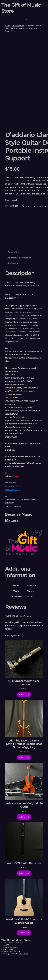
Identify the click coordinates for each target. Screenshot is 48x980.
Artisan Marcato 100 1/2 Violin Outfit (24, 827)
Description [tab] (13, 274)
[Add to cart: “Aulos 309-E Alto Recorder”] (24, 895)
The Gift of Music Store (16, 962)
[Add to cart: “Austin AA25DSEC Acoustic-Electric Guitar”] (24, 955)
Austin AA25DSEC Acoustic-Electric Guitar (24, 943)
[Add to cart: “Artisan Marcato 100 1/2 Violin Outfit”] (24, 839)
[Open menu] (20, 20)
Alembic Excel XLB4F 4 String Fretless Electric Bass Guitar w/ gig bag (24, 766)
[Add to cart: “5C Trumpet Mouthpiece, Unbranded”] (24, 716)
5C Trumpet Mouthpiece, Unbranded (24, 705)
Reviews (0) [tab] (13, 285)
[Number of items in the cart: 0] (27, 20)
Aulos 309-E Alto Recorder (24, 885)
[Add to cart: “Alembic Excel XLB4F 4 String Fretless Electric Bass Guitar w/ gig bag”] (24, 779)
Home (8, 26)
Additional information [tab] (19, 280)
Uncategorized (18, 26)
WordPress (23, 976)
